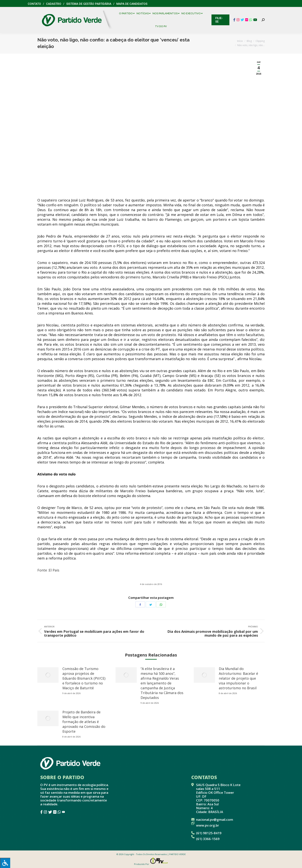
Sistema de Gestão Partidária (89, 4)
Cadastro (54, 4)
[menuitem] (128, 13)
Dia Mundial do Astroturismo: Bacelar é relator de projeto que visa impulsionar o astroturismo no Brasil (238, 678)
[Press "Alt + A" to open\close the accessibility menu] (5, 863)
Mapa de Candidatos (132, 4)
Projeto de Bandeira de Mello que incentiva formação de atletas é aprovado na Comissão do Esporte (84, 722)
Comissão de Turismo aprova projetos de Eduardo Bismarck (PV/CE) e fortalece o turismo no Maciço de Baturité (84, 678)
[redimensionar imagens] (48, 675)
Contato (34, 4)
